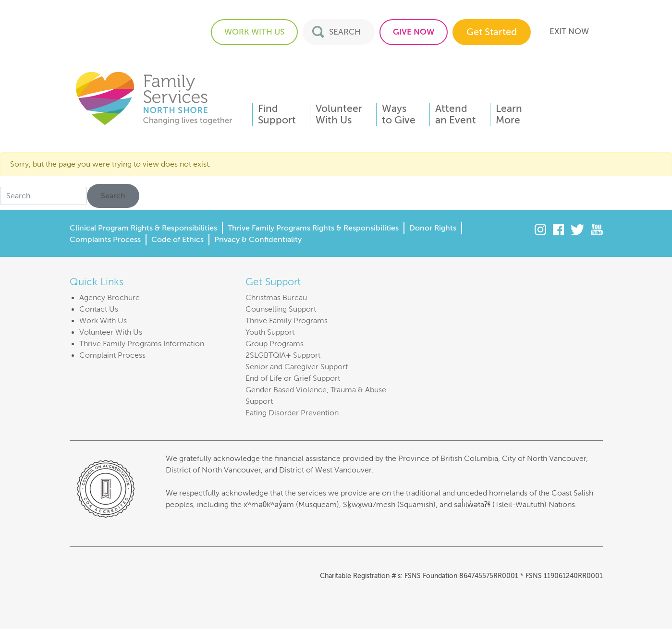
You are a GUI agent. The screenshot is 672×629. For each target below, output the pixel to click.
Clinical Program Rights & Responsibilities (143, 228)
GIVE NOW (414, 32)
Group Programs (275, 344)
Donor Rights (433, 228)
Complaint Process (112, 355)
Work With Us (103, 321)
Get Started (492, 32)
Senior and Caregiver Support (297, 367)
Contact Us (99, 309)
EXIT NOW (569, 31)
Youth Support (270, 332)
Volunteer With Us (111, 332)
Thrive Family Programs (287, 321)
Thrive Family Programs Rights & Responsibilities (313, 228)
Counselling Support (281, 309)
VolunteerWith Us (339, 114)
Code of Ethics (177, 240)
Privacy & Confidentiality (258, 240)
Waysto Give (399, 114)
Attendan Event (456, 114)
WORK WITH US (254, 32)
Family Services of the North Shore (154, 98)
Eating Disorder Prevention (292, 413)
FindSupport (277, 114)
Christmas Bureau (276, 298)
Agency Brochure (110, 298)
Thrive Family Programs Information (142, 344)
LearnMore (509, 114)
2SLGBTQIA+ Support (283, 355)
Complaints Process (105, 240)
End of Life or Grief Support (293, 378)
